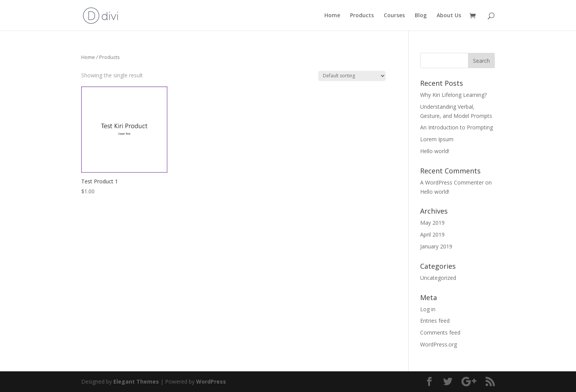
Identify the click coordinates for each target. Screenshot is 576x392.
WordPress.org (439, 344)
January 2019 (436, 246)
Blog (421, 16)
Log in (428, 309)
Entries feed (435, 321)
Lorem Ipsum (437, 139)
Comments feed (440, 332)
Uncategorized (438, 278)
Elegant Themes (136, 381)
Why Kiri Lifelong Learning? (453, 95)
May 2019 (432, 223)
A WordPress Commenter (452, 182)
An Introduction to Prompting (457, 127)
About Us (449, 16)
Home (332, 16)
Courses (394, 16)
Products (362, 16)
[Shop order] (352, 76)
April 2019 (432, 234)
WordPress (211, 381)
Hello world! (435, 151)
